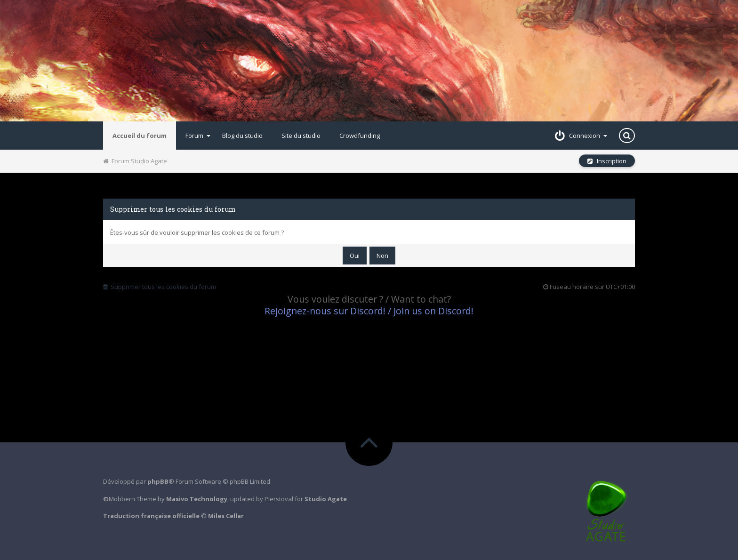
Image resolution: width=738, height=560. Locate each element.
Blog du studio (242, 136)
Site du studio (301, 136)
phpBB (158, 481)
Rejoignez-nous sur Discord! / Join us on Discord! (369, 311)
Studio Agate (326, 499)
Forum (198, 136)
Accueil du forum (140, 136)
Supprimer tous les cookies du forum (160, 287)
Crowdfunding (360, 136)
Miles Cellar (226, 516)
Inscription (607, 161)
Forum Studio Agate (135, 161)
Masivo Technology (197, 499)
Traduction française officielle (151, 516)
